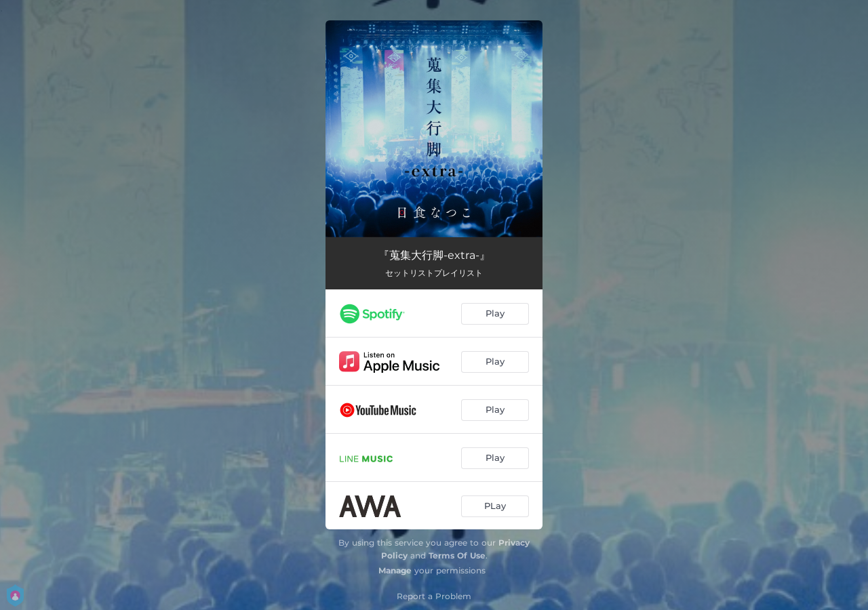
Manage (395, 570)
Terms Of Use (457, 555)
